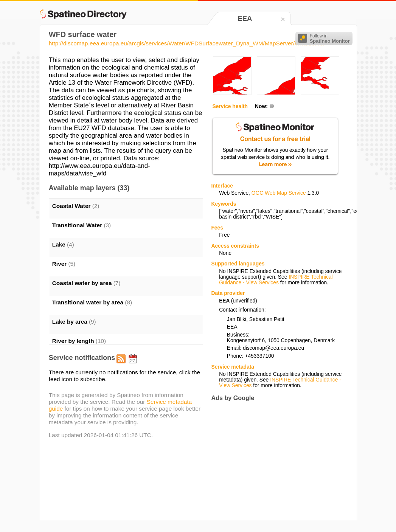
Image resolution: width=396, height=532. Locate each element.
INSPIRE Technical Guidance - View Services (276, 280)
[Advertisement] (275, 461)
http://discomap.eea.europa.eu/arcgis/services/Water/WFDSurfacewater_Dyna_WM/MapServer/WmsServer (187, 43)
